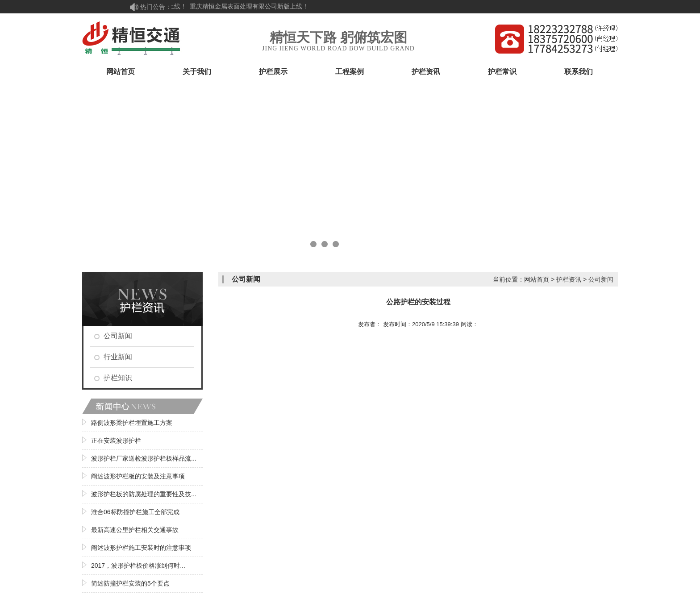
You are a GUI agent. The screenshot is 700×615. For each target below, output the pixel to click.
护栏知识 (118, 378)
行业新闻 (118, 357)
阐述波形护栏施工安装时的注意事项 (141, 548)
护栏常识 (502, 72)
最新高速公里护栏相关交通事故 (135, 530)
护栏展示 (273, 72)
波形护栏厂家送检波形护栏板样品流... (144, 458)
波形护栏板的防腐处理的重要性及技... (144, 494)
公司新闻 (118, 336)
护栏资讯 (426, 72)
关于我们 (197, 72)
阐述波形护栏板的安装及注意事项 (138, 476)
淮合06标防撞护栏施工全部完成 (135, 512)
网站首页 (121, 72)
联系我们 (579, 72)
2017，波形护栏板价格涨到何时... (138, 565)
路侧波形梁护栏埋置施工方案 (132, 423)
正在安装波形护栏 (116, 440)
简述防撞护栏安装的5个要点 (130, 583)
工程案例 (350, 72)
